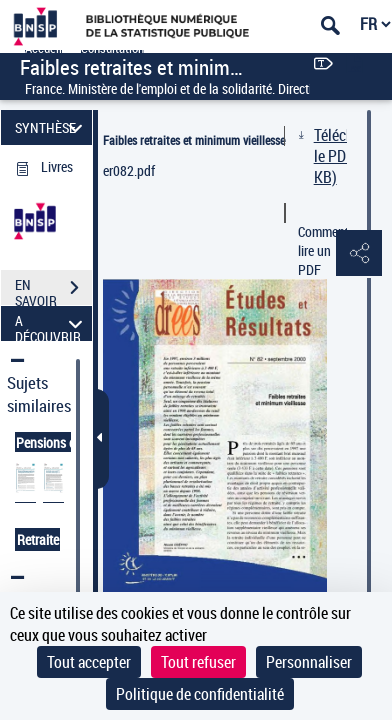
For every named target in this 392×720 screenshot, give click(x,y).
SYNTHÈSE (52, 127)
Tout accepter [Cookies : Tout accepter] (89, 662)
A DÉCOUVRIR (52, 323)
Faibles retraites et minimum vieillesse (194, 140)
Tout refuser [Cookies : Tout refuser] (198, 662)
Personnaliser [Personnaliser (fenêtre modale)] (309, 662)
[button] (357, 254)
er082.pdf (129, 170)
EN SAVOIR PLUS (53, 290)
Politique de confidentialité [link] (200, 694)
